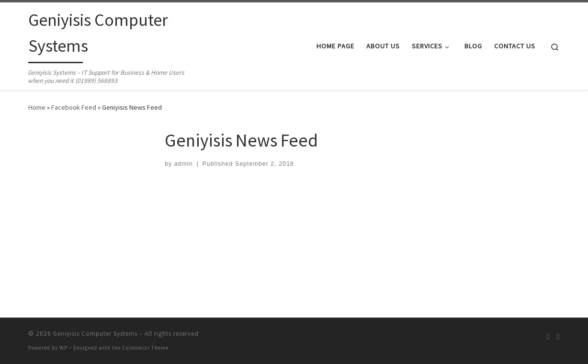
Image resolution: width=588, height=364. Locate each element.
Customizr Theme (145, 348)
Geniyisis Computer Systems (95, 334)
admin (184, 164)
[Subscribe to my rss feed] (548, 336)
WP (63, 348)
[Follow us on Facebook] (558, 336)
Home (37, 107)
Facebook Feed (74, 107)
